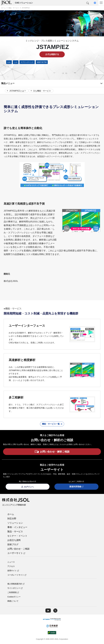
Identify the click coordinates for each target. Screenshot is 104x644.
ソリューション (15, 524)
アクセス (11, 567)
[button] (88, 3)
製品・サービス (15, 532)
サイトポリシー (15, 589)
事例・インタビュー (17, 528)
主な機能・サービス (42, 91)
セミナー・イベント (17, 536)
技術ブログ (13, 545)
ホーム (11, 515)
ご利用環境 (13, 593)
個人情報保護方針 (16, 584)
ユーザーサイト (16, 554)
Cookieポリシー (14, 597)
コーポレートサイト (17, 575)
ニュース (11, 563)
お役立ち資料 (14, 541)
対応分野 (12, 519)
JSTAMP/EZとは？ (16, 91)
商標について (13, 602)
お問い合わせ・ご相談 (18, 549)
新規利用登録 (76, 487)
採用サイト (13, 571)
